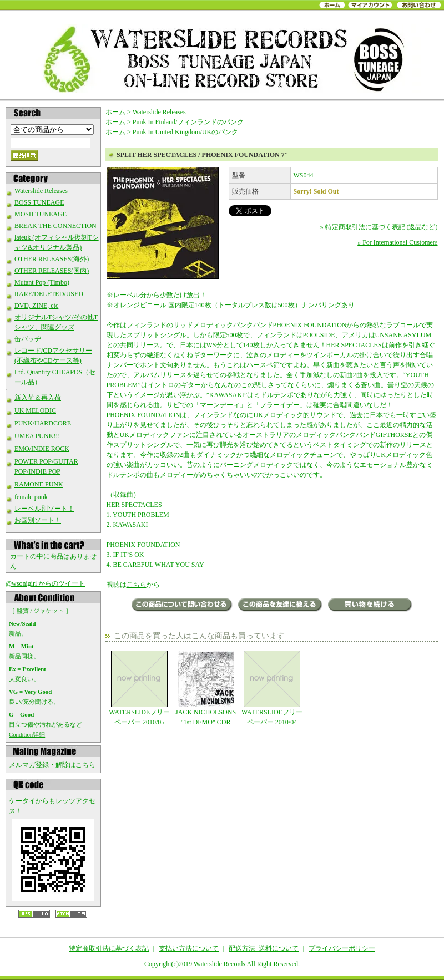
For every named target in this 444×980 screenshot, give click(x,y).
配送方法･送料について (264, 948)
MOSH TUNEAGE (41, 214)
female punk (31, 497)
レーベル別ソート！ (44, 509)
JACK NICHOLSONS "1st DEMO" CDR (206, 688)
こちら (137, 585)
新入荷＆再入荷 (38, 398)
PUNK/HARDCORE (43, 423)
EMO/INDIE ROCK (42, 449)
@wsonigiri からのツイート (45, 583)
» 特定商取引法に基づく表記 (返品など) (379, 227)
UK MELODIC (35, 410)
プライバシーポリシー (342, 948)
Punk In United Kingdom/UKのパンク (185, 132)
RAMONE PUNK (39, 484)
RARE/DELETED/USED (49, 294)
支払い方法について (189, 948)
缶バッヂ (28, 339)
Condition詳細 (27, 734)
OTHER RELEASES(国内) (52, 271)
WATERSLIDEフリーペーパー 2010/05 (140, 688)
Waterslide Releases (41, 191)
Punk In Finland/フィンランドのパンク (188, 122)
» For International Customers (397, 242)
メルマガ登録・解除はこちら (52, 765)
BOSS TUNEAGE (39, 202)
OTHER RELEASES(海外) (52, 259)
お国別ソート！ (38, 520)
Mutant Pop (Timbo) (42, 282)
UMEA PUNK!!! (37, 436)
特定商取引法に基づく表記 (109, 948)
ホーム (115, 112)
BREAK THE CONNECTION (56, 226)
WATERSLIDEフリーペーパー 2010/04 (272, 688)
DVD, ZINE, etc (36, 306)
